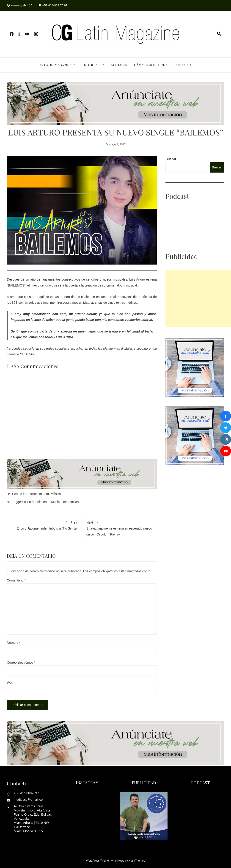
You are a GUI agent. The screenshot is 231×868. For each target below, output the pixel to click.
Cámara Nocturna (151, 65)
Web (10, 683)
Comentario (16, 580)
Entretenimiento (38, 494)
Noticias (92, 65)
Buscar (171, 159)
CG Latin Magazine (55, 65)
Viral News (118, 861)
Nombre (14, 643)
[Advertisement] (198, 299)
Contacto (183, 65)
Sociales (119, 65)
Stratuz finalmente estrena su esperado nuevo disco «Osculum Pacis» (119, 527)
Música (56, 494)
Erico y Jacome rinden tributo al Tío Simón (44, 525)
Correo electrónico (21, 662)
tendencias (71, 502)
